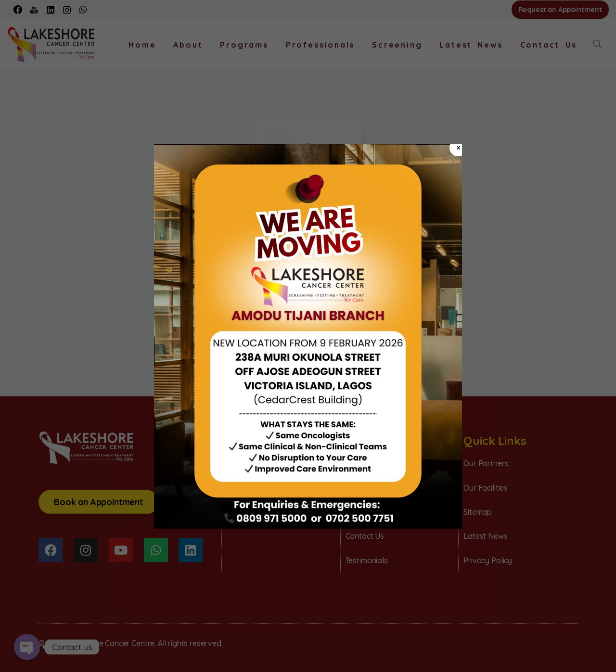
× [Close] (458, 147)
